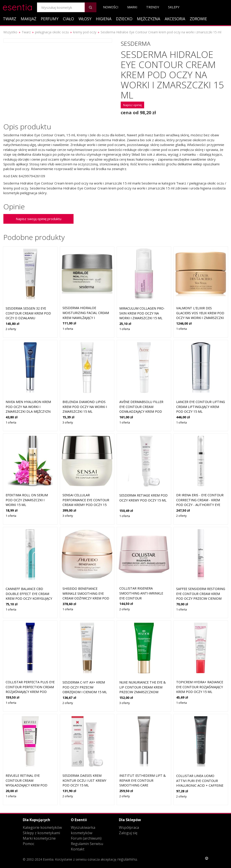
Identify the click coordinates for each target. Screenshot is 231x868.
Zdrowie (198, 19)
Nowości (111, 7)
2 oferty (11, 329)
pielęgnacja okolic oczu (52, 32)
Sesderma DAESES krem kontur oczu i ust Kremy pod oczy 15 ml (84, 780)
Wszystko (10, 32)
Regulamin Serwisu (87, 844)
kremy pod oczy (85, 32)
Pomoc (29, 844)
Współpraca (129, 827)
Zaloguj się (128, 833)
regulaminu (127, 859)
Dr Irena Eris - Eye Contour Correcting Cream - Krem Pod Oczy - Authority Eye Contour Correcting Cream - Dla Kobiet (201, 505)
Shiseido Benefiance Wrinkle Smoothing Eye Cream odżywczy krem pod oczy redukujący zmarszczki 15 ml (86, 598)
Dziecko (124, 19)
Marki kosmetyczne (39, 838)
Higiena (104, 19)
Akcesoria (175, 19)
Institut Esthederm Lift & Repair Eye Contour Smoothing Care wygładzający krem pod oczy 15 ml (143, 785)
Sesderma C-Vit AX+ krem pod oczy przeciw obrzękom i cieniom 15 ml (85, 687)
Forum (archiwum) (86, 838)
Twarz (10, 19)
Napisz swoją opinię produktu (39, 219)
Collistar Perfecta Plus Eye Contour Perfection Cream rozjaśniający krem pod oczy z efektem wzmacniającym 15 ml (30, 692)
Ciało (68, 19)
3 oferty (68, 422)
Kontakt (78, 849)
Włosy (85, 19)
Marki (132, 7)
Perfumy (50, 19)
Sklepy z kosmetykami (41, 833)
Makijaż (29, 19)
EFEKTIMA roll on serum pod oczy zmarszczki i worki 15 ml (27, 500)
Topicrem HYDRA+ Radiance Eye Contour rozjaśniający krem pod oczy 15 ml (200, 687)
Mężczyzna (149, 19)
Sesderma (136, 43)
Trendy (153, 7)
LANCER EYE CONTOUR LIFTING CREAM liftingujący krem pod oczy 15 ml (201, 407)
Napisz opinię (132, 105)
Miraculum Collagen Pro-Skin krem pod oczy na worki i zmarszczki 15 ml (142, 313)
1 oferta (68, 329)
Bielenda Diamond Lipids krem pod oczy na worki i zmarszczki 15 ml (85, 407)
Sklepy (174, 7)
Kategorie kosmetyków (42, 827)
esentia (17, 6)
